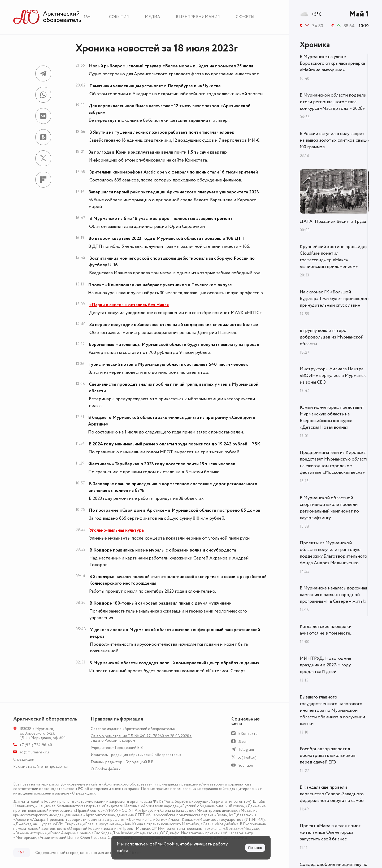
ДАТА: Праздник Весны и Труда (333, 222)
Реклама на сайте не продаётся (40, 767)
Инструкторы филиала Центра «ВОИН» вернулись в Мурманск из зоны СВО (333, 376)
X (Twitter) (247, 758)
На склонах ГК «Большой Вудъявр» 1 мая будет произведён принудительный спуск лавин (334, 299)
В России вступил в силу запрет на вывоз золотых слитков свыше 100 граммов (334, 140)
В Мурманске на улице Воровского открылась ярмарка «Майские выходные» (332, 63)
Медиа (152, 17)
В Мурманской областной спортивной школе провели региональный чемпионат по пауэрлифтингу (329, 508)
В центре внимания (198, 17)
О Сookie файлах (106, 769)
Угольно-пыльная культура (117, 530)
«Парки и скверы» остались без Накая (129, 305)
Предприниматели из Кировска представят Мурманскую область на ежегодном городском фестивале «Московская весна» (334, 463)
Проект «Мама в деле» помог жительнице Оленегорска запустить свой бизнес (330, 832)
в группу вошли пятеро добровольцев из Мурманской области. (332, 337)
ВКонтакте (248, 734)
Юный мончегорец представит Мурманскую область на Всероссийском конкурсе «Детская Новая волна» (332, 417)
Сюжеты (245, 17)
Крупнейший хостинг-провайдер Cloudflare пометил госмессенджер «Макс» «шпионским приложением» (334, 257)
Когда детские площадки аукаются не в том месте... (327, 630)
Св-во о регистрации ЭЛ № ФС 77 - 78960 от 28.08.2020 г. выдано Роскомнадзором (141, 738)
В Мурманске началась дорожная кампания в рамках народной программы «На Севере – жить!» (333, 595)
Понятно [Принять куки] (255, 848)
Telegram (246, 750)
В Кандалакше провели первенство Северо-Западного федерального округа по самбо (332, 794)
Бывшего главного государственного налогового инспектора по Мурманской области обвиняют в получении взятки (332, 710)
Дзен (243, 742)
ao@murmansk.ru (34, 752)
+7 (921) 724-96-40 (36, 745)
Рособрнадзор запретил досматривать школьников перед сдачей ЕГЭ (328, 756)
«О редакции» (83, 793)
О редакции (24, 759)
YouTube (246, 765)
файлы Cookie (164, 844)
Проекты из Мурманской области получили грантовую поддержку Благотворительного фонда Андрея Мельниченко (333, 553)
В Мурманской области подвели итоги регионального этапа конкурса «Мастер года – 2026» (333, 102)
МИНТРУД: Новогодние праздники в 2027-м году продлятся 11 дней (325, 665)
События (119, 17)
